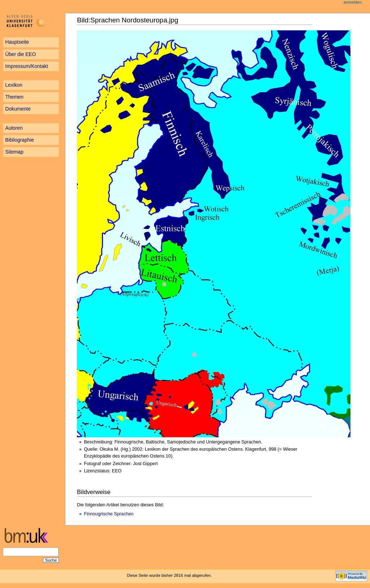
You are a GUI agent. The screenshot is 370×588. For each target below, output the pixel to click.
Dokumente (18, 109)
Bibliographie (20, 140)
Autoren (14, 128)
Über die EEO (20, 54)
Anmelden (353, 2)
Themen (14, 97)
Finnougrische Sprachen (109, 514)
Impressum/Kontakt (26, 66)
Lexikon (14, 85)
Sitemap (14, 152)
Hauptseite (17, 42)
